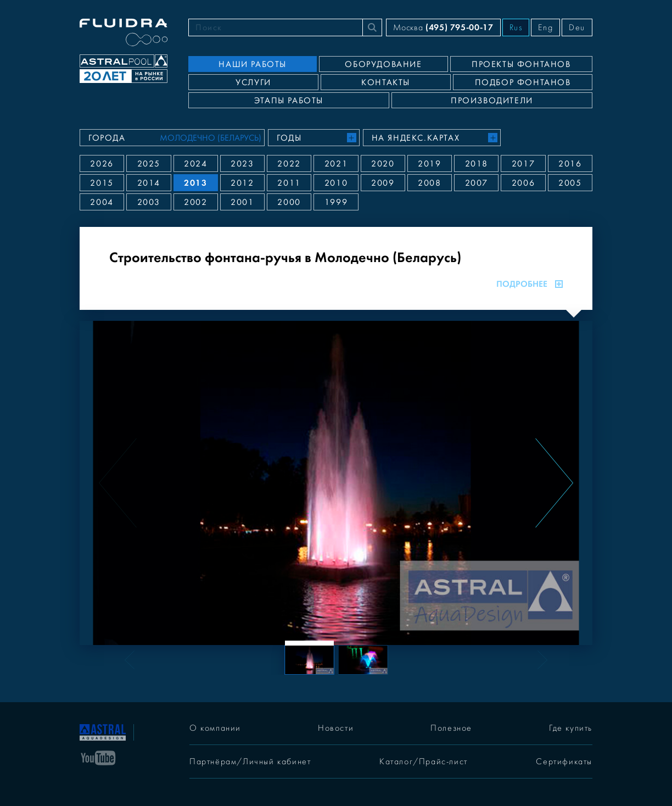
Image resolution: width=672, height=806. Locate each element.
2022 (289, 164)
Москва (443, 27)
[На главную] (103, 731)
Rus (516, 27)
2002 (195, 202)
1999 (336, 202)
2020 (383, 164)
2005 (570, 183)
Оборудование (383, 64)
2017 (523, 164)
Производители (492, 101)
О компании (215, 728)
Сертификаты (564, 761)
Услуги (253, 82)
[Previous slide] (118, 483)
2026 (102, 164)
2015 (102, 183)
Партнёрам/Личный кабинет (250, 761)
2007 (477, 183)
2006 (523, 183)
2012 (242, 183)
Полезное (451, 728)
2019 (429, 164)
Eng (545, 27)
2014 (149, 183)
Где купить (571, 728)
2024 (195, 164)
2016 (570, 164)
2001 (242, 202)
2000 (289, 202)
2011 (289, 183)
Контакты (386, 82)
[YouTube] (98, 757)
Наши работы (253, 64)
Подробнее (530, 284)
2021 (336, 164)
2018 (477, 164)
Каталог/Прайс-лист (424, 761)
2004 (102, 202)
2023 (242, 164)
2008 (429, 183)
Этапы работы (289, 101)
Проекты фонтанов (521, 64)
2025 (149, 164)
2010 (336, 183)
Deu (577, 27)
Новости (336, 728)
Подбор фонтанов (523, 82)
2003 (149, 202)
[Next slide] (554, 483)
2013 (195, 183)
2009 (383, 183)
